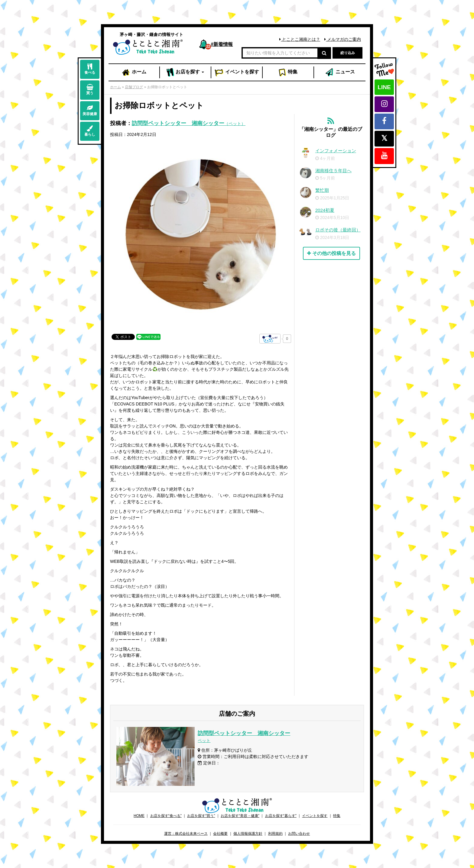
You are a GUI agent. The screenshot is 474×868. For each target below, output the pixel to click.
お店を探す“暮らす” (281, 816)
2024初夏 (325, 210)
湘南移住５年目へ (333, 171)
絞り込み (348, 53)
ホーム (134, 73)
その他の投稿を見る (331, 253)
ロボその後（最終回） (338, 230)
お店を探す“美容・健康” (240, 816)
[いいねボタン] (270, 339)
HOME (139, 816)
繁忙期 (322, 190)
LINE (384, 87)
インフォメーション (336, 151)
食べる (90, 69)
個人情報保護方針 (248, 834)
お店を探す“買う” (201, 816)
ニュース (340, 73)
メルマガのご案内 (343, 39)
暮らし (90, 131)
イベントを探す (315, 816)
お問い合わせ (299, 834)
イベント (237, 73)
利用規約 (275, 834)
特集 (288, 73)
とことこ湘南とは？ (300, 39)
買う (90, 90)
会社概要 (220, 834)
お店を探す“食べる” (166, 816)
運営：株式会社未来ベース (186, 834)
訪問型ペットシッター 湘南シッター (189, 123)
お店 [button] (185, 73)
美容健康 (90, 110)
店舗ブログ (134, 87)
